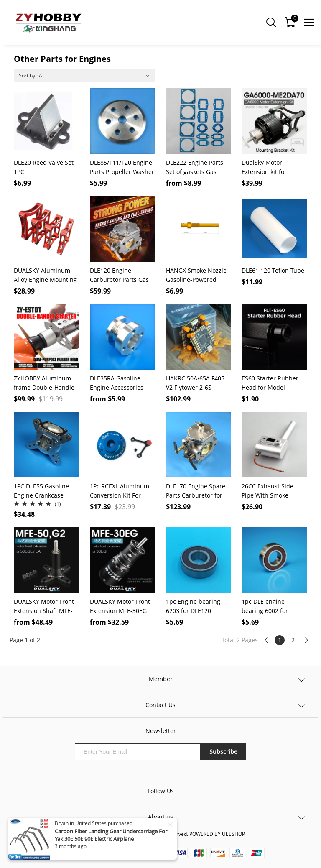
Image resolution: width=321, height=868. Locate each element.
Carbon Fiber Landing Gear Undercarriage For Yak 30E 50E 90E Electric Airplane (111, 835)
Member (161, 679)
